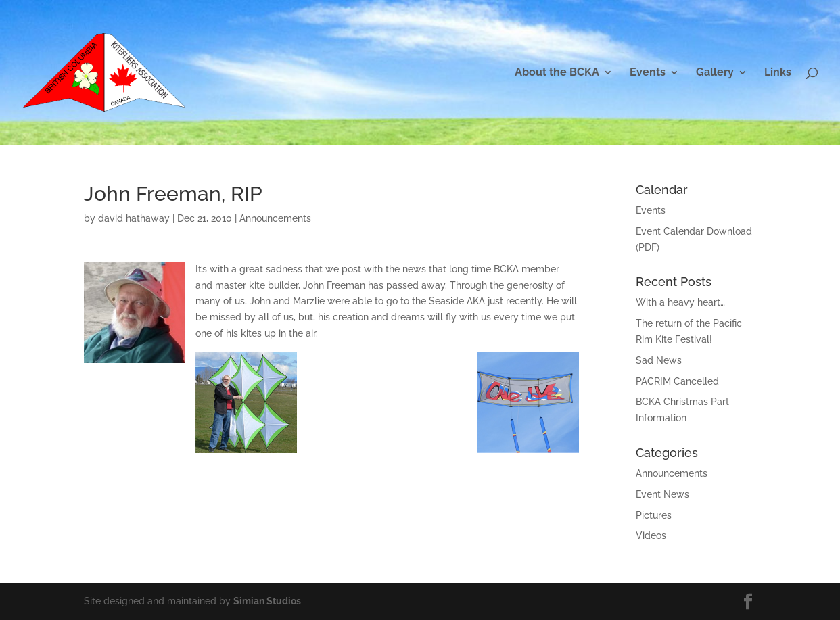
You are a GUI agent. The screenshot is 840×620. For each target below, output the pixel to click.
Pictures (654, 515)
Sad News (659, 360)
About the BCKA (557, 73)
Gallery (715, 73)
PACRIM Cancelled (677, 381)
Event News (662, 494)
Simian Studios (267, 601)
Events (648, 73)
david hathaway (134, 218)
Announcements (275, 218)
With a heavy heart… (680, 302)
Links (778, 73)
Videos (651, 535)
